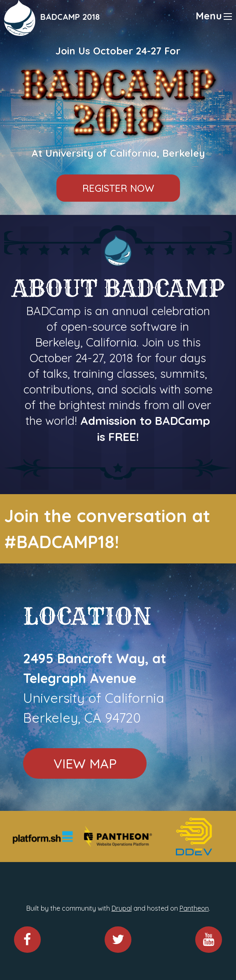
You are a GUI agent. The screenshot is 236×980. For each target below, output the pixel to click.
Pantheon (194, 908)
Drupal (122, 908)
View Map (85, 763)
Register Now (118, 188)
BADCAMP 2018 (70, 17)
